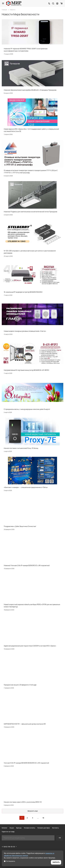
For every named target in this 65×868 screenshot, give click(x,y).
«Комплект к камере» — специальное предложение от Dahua (26, 487)
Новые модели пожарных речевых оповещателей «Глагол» (25, 331)
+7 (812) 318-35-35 (8, 847)
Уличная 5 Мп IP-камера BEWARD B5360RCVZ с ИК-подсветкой (26, 763)
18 (43, 818)
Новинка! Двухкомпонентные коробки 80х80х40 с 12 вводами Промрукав (30, 90)
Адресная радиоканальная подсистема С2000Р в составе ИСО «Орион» (30, 646)
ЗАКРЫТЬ (56, 862)
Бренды (19, 828)
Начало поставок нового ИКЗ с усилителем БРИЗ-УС (23, 802)
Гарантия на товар (8, 832)
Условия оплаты (29, 828)
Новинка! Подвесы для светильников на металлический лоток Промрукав (30, 212)
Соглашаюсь (10, 861)
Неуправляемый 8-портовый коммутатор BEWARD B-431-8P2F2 (26, 370)
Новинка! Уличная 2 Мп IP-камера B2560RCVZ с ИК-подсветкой (27, 565)
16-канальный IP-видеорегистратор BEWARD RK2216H (23, 292)
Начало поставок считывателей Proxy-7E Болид (21, 448)
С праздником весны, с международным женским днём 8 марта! (27, 409)
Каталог (5, 828)
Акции (12, 828)
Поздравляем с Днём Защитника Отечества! (20, 526)
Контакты (55, 828)
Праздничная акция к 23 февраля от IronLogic (20, 685)
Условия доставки (44, 828)
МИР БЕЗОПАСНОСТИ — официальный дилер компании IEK (25, 724)
